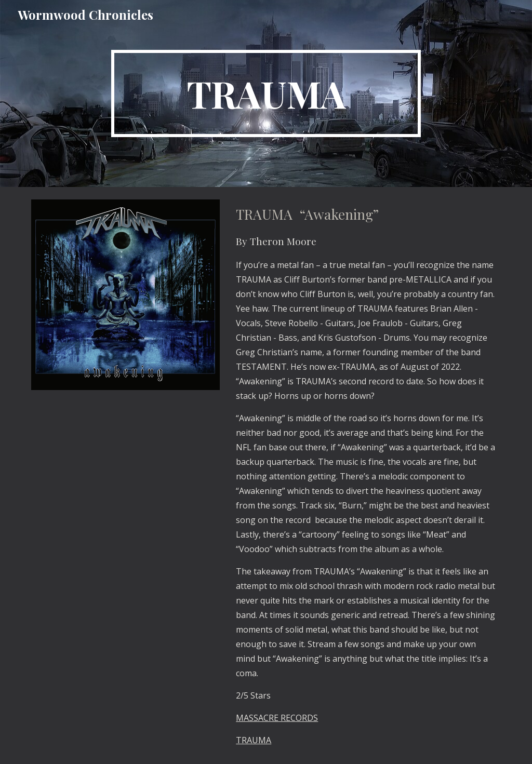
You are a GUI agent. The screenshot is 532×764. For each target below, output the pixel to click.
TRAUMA (254, 740)
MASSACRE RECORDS (277, 718)
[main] (266, 93)
